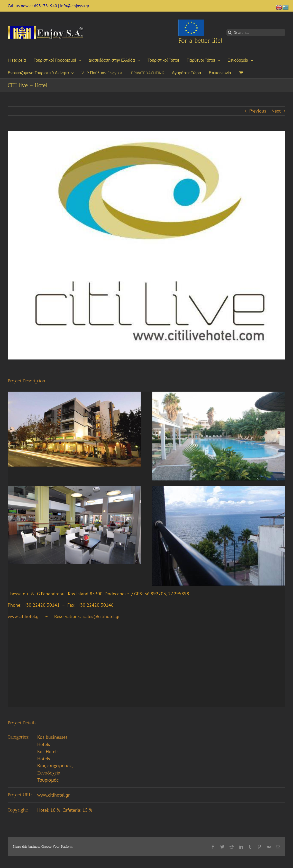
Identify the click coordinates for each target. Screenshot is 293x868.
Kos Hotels (48, 751)
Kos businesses (52, 737)
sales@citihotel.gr (102, 616)
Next (276, 111)
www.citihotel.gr (53, 795)
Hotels (44, 744)
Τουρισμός (48, 780)
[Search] (230, 33)
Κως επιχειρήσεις (55, 766)
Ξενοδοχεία (49, 773)
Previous (258, 111)
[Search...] (256, 33)
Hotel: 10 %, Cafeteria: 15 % (65, 810)
